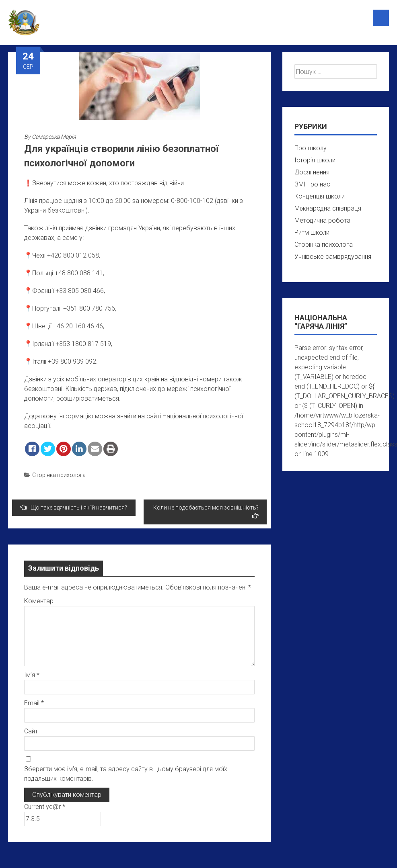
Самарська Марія (54, 137)
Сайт (31, 731)
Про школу (311, 148)
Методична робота (322, 220)
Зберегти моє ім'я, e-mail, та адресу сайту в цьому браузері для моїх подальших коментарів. (126, 774)
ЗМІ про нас (312, 184)
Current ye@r (45, 807)
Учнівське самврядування (333, 257)
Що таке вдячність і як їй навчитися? (74, 507)
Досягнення (312, 172)
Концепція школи (320, 196)
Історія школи (315, 160)
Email (34, 703)
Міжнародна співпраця (328, 208)
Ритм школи (312, 232)
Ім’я (32, 675)
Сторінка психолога (59, 475)
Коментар (39, 601)
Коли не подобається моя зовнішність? (206, 512)
